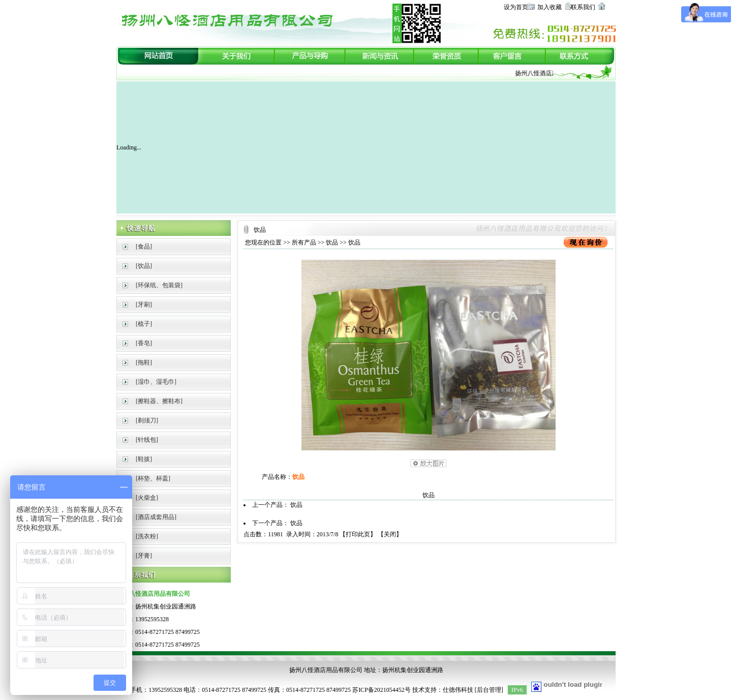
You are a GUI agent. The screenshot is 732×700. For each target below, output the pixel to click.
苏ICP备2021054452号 (382, 690)
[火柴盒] (147, 498)
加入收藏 (550, 7)
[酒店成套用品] (156, 517)
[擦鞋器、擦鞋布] (159, 401)
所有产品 (304, 242)
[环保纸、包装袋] (159, 285)
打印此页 (358, 534)
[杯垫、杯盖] (153, 478)
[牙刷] (144, 305)
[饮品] (144, 266)
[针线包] (147, 440)
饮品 (332, 242)
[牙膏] (144, 556)
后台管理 (489, 690)
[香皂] (144, 343)
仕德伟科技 (458, 690)
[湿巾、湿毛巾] (156, 382)
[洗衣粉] (147, 536)
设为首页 (516, 7)
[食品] (144, 247)
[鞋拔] (144, 459)
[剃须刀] (147, 420)
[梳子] (144, 324)
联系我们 (583, 7)
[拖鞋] (144, 362)
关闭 (390, 534)
